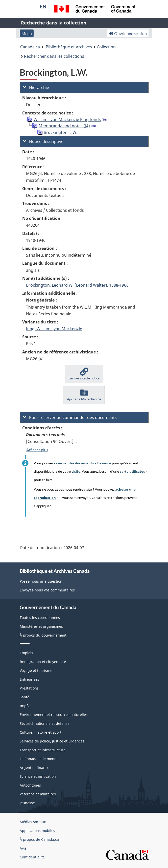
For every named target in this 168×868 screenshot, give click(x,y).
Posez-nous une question (41, 581)
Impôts (26, 706)
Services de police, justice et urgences (52, 741)
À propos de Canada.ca (39, 839)
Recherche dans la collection (54, 23)
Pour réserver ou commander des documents (70, 417)
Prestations (29, 688)
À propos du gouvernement (43, 635)
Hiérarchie (36, 87)
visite (76, 471)
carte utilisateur (133, 471)
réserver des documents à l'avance (83, 463)
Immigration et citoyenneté (43, 662)
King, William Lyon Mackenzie (54, 329)
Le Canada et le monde (39, 759)
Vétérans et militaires (38, 794)
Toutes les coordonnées (40, 618)
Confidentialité (32, 857)
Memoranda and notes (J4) (64, 126)
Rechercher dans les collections (54, 56)
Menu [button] (27, 33)
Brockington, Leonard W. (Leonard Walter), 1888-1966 (77, 285)
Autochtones (30, 785)
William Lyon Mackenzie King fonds (67, 119)
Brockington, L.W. (61, 132)
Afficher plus (37, 450)
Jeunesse (27, 803)
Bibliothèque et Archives (69, 47)
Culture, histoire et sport (41, 732)
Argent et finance (34, 768)
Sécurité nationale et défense (45, 723)
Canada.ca (30, 47)
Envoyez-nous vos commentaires (47, 590)
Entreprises (29, 679)
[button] (84, 374)
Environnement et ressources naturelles (54, 715)
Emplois (26, 653)
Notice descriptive (43, 141)
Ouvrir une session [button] (128, 33)
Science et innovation (38, 776)
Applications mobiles (37, 831)
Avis (23, 848)
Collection (106, 47)
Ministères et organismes (41, 626)
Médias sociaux (33, 822)
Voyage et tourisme (36, 670)
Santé (25, 697)
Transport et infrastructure (43, 750)
